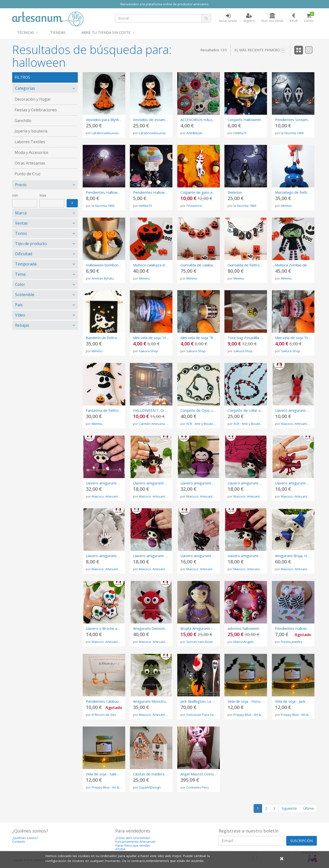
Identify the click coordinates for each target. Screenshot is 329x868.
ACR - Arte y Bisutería (202, 424)
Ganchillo (23, 121)
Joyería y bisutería (31, 131)
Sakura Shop (148, 351)
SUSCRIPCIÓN (302, 841)
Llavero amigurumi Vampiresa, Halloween (215, 483)
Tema (20, 274)
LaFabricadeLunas (105, 133)
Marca (21, 213)
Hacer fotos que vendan (133, 846)
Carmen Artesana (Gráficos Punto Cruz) (168, 424)
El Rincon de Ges (104, 715)
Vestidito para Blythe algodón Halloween (120, 120)
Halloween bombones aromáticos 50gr (119, 265)
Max (43, 195)
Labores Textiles (30, 142)
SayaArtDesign (150, 787)
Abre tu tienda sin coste (106, 32)
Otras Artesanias (30, 163)
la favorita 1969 (292, 133)
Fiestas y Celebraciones (36, 110)
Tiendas (58, 32)
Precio (21, 185)
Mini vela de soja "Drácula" (297, 338)
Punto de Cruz (28, 174)
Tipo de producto (31, 244)
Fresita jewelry (292, 642)
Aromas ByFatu (103, 278)
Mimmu (286, 206)
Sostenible (25, 295)
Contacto (19, 842)
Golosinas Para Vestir (202, 715)
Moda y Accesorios (31, 152)
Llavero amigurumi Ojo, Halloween (115, 556)
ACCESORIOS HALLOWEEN (203, 120)
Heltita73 (240, 133)
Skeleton (235, 192)
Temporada (26, 264)
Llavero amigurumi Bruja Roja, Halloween (167, 483)
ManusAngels (244, 642)
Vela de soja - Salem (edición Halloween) (120, 774)
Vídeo (20, 315)
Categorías (25, 88)
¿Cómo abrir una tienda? (133, 838)
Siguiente (289, 808)
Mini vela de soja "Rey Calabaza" (207, 338)
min (15, 195)
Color (20, 284)
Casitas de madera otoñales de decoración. (169, 774)
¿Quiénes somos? (25, 838)
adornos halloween (243, 628)
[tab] (45, 88)
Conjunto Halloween (244, 120)
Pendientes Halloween (152, 192)
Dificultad (24, 254)
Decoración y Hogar (33, 99)
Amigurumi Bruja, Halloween (298, 556)
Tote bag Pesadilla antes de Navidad (258, 338)
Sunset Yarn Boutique (202, 642)
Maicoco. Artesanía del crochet (303, 424)
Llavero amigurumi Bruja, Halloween (258, 556)
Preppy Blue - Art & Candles (254, 715)
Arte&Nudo (194, 133)
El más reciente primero (260, 50)
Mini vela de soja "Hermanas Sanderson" (167, 338)
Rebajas (22, 325)
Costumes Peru (198, 787)
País (19, 305)
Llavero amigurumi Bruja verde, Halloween (263, 483)
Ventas (21, 223)
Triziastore (194, 206)
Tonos (21, 233)
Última (308, 808)
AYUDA (120, 849)
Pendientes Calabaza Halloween (113, 701)
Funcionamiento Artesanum (135, 842)
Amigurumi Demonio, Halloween (160, 628)
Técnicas (26, 32)
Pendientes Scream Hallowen (300, 120)
